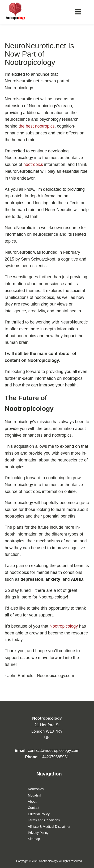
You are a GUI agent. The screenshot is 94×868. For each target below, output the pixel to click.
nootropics (33, 164)
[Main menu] (78, 12)
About (32, 802)
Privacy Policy (38, 833)
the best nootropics (37, 126)
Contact (34, 808)
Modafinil (34, 795)
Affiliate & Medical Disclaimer (49, 827)
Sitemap (34, 839)
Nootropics (36, 789)
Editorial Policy (39, 814)
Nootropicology (64, 626)
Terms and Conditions (44, 820)
